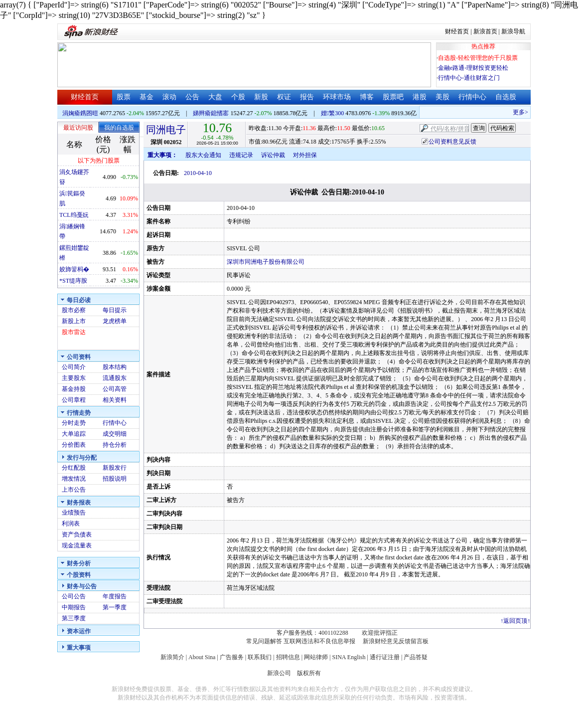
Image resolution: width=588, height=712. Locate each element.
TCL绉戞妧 (74, 215)
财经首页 (457, 31)
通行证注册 (385, 657)
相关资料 (115, 400)
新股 (261, 97)
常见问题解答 (264, 641)
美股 (442, 97)
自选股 (506, 97)
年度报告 (115, 596)
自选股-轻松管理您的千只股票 (478, 58)
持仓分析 (115, 445)
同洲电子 (166, 130)
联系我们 (260, 657)
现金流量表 (77, 545)
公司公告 (74, 596)
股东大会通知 (203, 155)
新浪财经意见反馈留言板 (396, 641)
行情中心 (472, 97)
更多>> (525, 112)
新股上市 (74, 321)
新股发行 (115, 468)
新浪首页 (485, 31)
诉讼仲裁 (273, 155)
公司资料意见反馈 (452, 142)
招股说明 (115, 479)
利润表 (71, 524)
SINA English (349, 657)
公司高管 (115, 389)
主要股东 (74, 378)
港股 (420, 97)
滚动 (169, 97)
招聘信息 (288, 657)
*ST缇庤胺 (73, 281)
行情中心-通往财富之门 (469, 78)
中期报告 (74, 607)
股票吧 (393, 97)
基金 (147, 97)
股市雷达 (74, 332)
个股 (238, 97)
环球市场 (337, 97)
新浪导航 (513, 31)
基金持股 (74, 389)
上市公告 (74, 490)
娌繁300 (332, 113)
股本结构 (115, 367)
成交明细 (115, 434)
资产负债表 (77, 534)
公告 (192, 97)
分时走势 (74, 423)
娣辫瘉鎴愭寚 (211, 113)
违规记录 (241, 155)
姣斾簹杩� (74, 269)
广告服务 (232, 657)
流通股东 (115, 378)
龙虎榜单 (115, 321)
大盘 (215, 97)
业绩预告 (74, 513)
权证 (284, 97)
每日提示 (115, 310)
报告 (307, 97)
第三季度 (74, 618)
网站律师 (316, 657)
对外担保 (305, 155)
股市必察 (74, 310)
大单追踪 (74, 434)
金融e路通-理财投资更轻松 (473, 68)
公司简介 (74, 367)
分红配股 (74, 468)
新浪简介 (172, 657)
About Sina (202, 657)
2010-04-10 (198, 173)
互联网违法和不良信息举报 (319, 641)
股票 (124, 97)
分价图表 (74, 445)
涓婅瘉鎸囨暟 (80, 113)
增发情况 (74, 479)
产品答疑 (416, 657)
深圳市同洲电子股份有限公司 (266, 262)
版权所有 (309, 673)
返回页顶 (515, 621)
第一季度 (115, 607)
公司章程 (74, 400)
